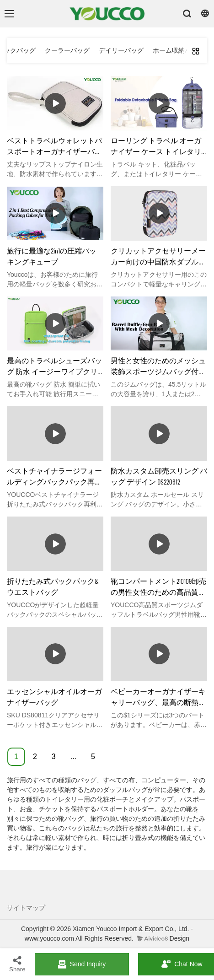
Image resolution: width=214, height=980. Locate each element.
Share (17, 964)
